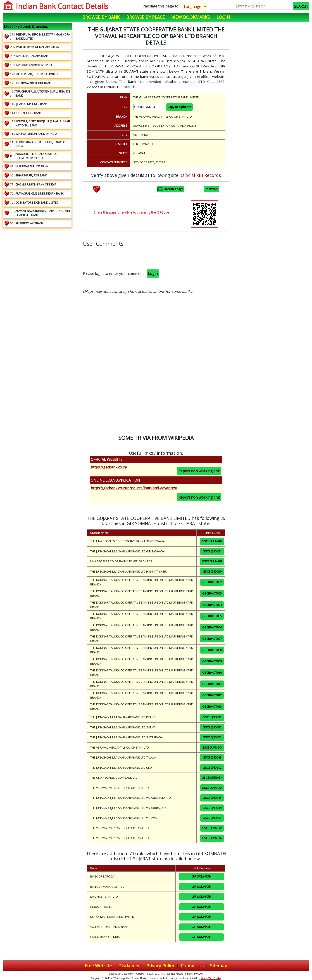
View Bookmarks (191, 17)
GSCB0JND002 (212, 768)
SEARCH (301, 6)
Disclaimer (129, 966)
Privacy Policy (160, 966)
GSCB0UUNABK (212, 778)
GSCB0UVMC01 (212, 828)
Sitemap (219, 966)
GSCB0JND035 (212, 727)
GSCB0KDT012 (212, 695)
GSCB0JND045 (212, 798)
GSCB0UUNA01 (212, 561)
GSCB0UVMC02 (212, 838)
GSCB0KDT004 (212, 605)
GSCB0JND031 (212, 717)
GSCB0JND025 (212, 737)
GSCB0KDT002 (212, 582)
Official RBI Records (201, 175)
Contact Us (192, 966)
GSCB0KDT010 (212, 673)
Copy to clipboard (179, 107)
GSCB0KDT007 (212, 639)
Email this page (170, 189)
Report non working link (199, 471)
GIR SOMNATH (201, 876)
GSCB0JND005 (212, 818)
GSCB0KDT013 (212, 706)
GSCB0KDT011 (212, 684)
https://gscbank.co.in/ (109, 467)
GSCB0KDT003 (212, 593)
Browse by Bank (101, 17)
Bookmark (211, 189)
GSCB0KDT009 (212, 661)
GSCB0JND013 (212, 757)
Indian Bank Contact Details (62, 6)
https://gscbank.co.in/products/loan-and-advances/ (134, 488)
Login (223, 17)
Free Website (98, 966)
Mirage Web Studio (211, 978)
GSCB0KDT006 (212, 627)
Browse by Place (146, 17)
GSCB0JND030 (212, 571)
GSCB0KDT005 (212, 616)
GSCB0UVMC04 (212, 747)
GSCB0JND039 (212, 808)
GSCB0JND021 (212, 551)
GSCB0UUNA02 (212, 541)
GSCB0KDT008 (212, 650)
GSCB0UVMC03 (212, 788)
